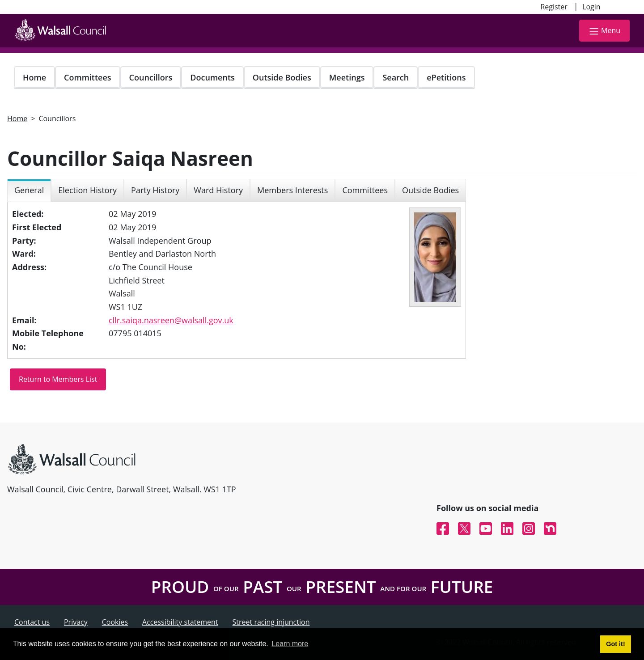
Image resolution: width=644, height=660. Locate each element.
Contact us (32, 622)
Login (591, 7)
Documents (212, 77)
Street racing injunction (271, 622)
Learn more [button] (290, 644)
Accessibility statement (180, 622)
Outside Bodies (282, 77)
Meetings (347, 77)
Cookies (115, 622)
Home (34, 77)
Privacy (76, 622)
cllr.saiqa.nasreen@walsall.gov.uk (171, 320)
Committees (88, 77)
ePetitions (446, 77)
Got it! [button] (615, 644)
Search (396, 77)
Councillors (151, 77)
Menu (604, 31)
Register (554, 7)
